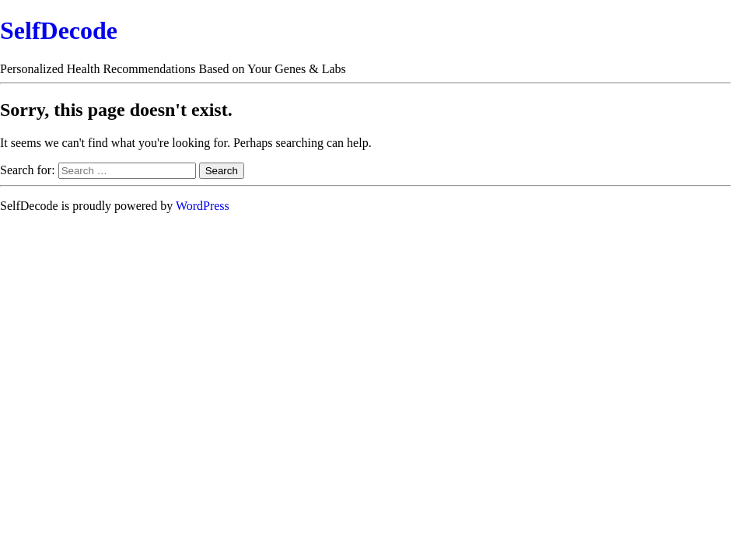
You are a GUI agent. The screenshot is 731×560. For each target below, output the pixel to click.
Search (222, 171)
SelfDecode (59, 30)
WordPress (203, 206)
